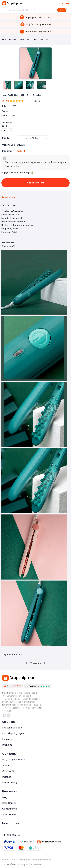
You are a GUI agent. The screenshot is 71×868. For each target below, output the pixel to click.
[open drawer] (68, 4)
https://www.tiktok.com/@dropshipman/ (4, 715)
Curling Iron (44, 39)
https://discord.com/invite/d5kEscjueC (8, 715)
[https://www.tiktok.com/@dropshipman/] (4, 715)
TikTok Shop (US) (12, 835)
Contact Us (9, 771)
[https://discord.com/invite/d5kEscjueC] (8, 715)
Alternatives (9, 814)
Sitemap (38, 864)
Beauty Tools (32, 39)
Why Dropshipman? (13, 760)
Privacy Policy (25, 864)
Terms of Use (9, 864)
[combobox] (29, 138)
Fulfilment (8, 739)
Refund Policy (10, 782)
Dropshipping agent (14, 733)
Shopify (6, 829)
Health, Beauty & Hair (17, 39)
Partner (7, 777)
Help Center (9, 803)
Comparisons (10, 809)
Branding (7, 745)
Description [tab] (9, 197)
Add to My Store (35, 183)
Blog (5, 797)
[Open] (46, 138)
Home (4, 39)
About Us (7, 765)
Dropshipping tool (12, 728)
